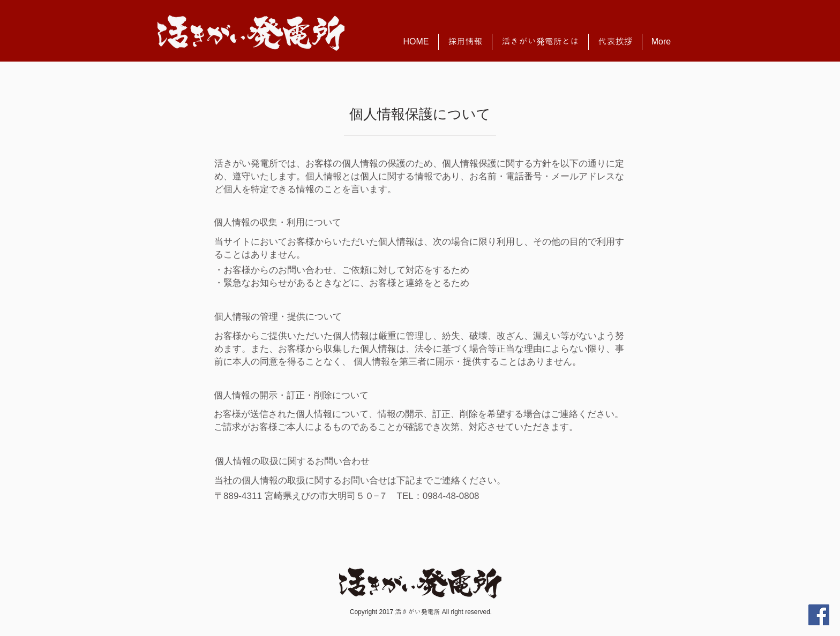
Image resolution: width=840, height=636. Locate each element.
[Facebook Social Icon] (819, 615)
